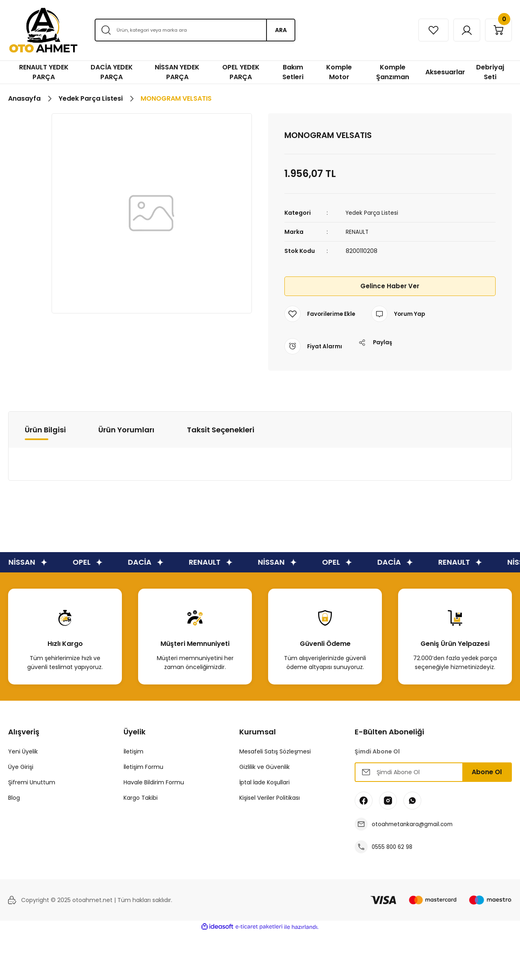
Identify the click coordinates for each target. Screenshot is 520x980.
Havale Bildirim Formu (154, 782)
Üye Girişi (21, 767)
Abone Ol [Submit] (487, 772)
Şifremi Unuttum (32, 782)
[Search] (195, 30)
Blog (14, 798)
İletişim (133, 751)
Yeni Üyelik (23, 751)
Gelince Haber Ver (390, 286)
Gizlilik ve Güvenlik (264, 767)
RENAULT (357, 232)
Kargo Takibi (141, 798)
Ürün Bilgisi (45, 429)
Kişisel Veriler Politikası (270, 798)
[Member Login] (462, 30)
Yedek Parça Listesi (373, 213)
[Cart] (497, 30)
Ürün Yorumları (126, 429)
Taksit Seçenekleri (221, 429)
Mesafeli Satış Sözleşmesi (275, 751)
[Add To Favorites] (321, 314)
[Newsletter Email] (433, 772)
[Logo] (43, 30)
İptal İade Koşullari (264, 782)
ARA (281, 30)
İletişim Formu (143, 767)
